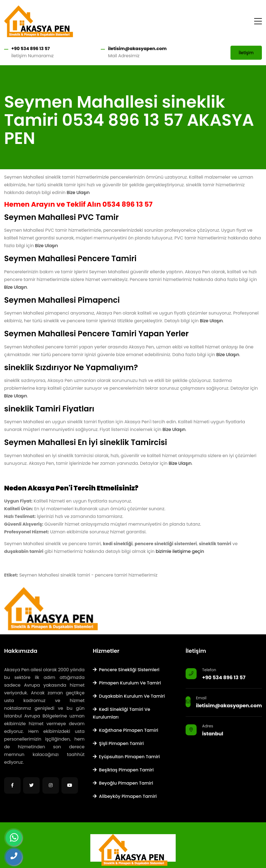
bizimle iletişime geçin (180, 551)
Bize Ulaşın (78, 193)
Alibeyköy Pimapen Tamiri (125, 796)
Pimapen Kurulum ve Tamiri (127, 683)
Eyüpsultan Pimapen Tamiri (126, 757)
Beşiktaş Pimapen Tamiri (123, 770)
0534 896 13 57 (127, 204)
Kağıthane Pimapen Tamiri (126, 730)
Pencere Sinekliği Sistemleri (126, 670)
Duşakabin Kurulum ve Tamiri (129, 696)
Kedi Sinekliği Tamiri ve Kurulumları (121, 713)
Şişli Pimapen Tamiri (118, 743)
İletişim (246, 53)
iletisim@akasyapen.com (137, 49)
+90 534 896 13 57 (31, 49)
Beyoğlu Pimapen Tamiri (123, 783)
